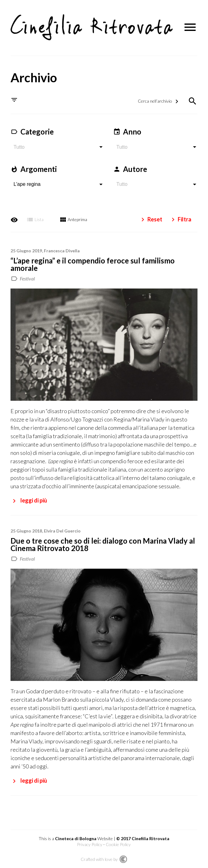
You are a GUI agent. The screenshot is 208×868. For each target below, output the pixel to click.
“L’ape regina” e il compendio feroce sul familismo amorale (93, 262)
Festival (27, 277)
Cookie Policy (118, 843)
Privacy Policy (90, 843)
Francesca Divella (62, 249)
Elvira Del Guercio (62, 529)
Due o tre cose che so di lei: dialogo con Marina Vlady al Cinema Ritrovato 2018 (103, 543)
